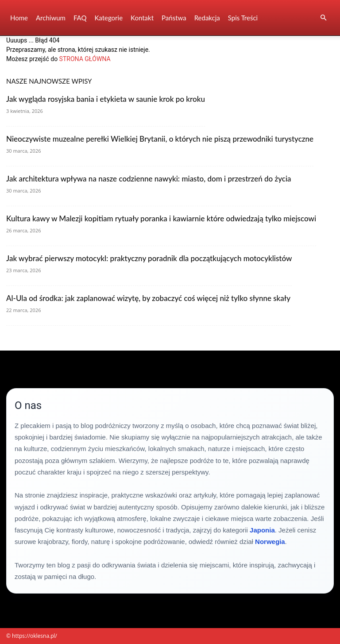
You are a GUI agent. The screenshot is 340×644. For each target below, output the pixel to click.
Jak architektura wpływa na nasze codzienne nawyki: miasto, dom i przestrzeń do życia (149, 179)
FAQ (80, 18)
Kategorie (108, 18)
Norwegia (270, 542)
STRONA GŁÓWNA (85, 59)
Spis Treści (243, 18)
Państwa (174, 18)
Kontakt (142, 18)
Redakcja (207, 18)
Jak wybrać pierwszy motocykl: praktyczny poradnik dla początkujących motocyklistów (149, 258)
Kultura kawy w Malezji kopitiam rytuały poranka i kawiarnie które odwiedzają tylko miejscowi (161, 218)
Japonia (262, 530)
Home (19, 18)
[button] (323, 18)
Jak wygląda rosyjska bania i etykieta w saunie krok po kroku (106, 99)
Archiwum (51, 18)
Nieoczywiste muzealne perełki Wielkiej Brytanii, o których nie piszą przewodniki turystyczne (160, 139)
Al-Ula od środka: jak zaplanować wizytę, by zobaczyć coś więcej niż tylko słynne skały (148, 298)
